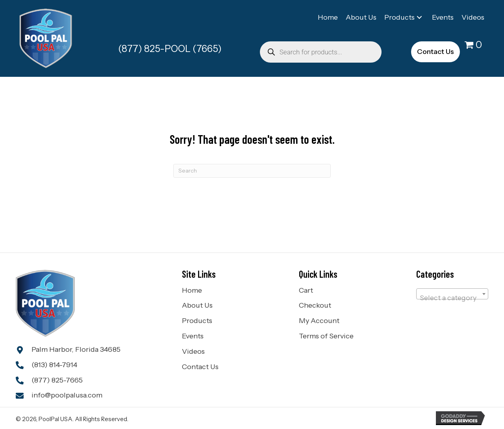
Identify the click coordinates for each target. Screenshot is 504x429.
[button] (419, 18)
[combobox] (452, 294)
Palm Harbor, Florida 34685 (76, 349)
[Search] (252, 171)
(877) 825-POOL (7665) (170, 49)
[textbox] (452, 298)
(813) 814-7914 (54, 365)
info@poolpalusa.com (67, 395)
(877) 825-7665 (57, 380)
